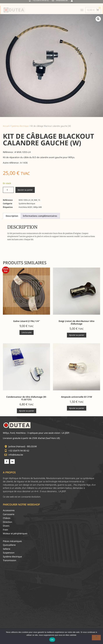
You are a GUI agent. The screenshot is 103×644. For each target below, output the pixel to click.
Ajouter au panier (25, 190)
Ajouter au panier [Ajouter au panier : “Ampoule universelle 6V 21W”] (77, 408)
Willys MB (37, 207)
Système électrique (20, 126)
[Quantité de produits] (8, 190)
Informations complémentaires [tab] (40, 216)
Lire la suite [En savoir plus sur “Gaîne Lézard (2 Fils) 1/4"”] (27, 332)
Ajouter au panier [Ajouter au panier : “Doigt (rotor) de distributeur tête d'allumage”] (77, 335)
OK (52, 640)
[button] (98, 19)
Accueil (6, 126)
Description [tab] (12, 216)
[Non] (96, 638)
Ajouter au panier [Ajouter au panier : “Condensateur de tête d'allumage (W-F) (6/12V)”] (27, 411)
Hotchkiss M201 (26, 207)
